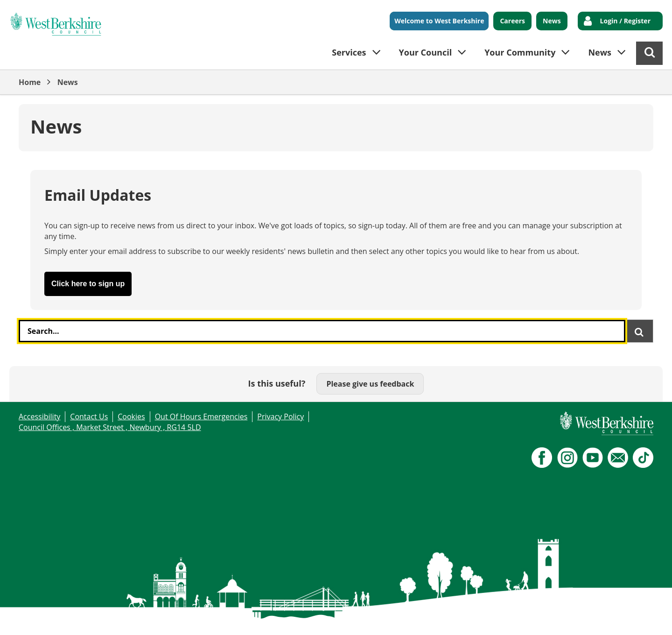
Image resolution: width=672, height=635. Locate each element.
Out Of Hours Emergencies (201, 416)
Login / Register (625, 21)
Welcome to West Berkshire (439, 21)
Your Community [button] (520, 52)
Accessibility (39, 416)
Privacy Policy (280, 416)
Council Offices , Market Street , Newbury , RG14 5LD (110, 427)
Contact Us (89, 416)
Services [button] (349, 52)
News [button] (600, 52)
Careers (512, 21)
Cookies (131, 416)
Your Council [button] (426, 52)
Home (30, 82)
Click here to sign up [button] (88, 284)
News (552, 21)
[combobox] (322, 331)
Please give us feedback (370, 384)
